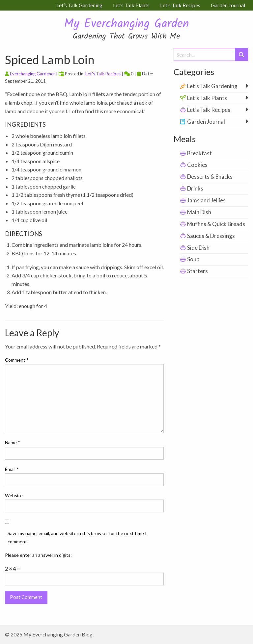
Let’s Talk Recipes (209, 110)
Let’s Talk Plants (207, 98)
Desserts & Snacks (210, 177)
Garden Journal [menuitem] (228, 5)
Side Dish (198, 248)
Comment (17, 360)
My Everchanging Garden (126, 24)
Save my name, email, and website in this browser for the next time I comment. (77, 537)
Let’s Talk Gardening (212, 86)
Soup (193, 259)
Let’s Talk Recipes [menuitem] (180, 5)
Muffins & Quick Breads (216, 224)
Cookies (197, 165)
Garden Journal (206, 122)
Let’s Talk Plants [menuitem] (131, 5)
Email (12, 469)
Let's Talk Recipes (103, 74)
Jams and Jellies (206, 200)
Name (13, 442)
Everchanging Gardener (32, 74)
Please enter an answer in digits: (38, 555)
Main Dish (199, 212)
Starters (197, 271)
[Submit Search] (241, 54)
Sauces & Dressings (211, 236)
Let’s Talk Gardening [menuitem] (79, 5)
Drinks (195, 188)
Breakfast (199, 153)
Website (14, 495)
